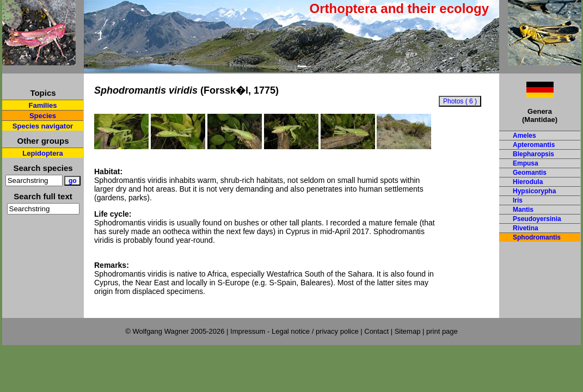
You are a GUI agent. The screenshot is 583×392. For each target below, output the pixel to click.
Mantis (523, 210)
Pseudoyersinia (537, 219)
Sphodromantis (537, 237)
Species (43, 116)
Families (42, 105)
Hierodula (528, 182)
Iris (518, 200)
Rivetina (526, 228)
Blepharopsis (533, 154)
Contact (376, 331)
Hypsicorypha (534, 191)
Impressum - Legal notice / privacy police (295, 331)
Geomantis (530, 173)
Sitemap (408, 331)
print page (442, 331)
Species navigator (43, 126)
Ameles (524, 136)
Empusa (526, 163)
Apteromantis (534, 145)
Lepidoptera (42, 153)
